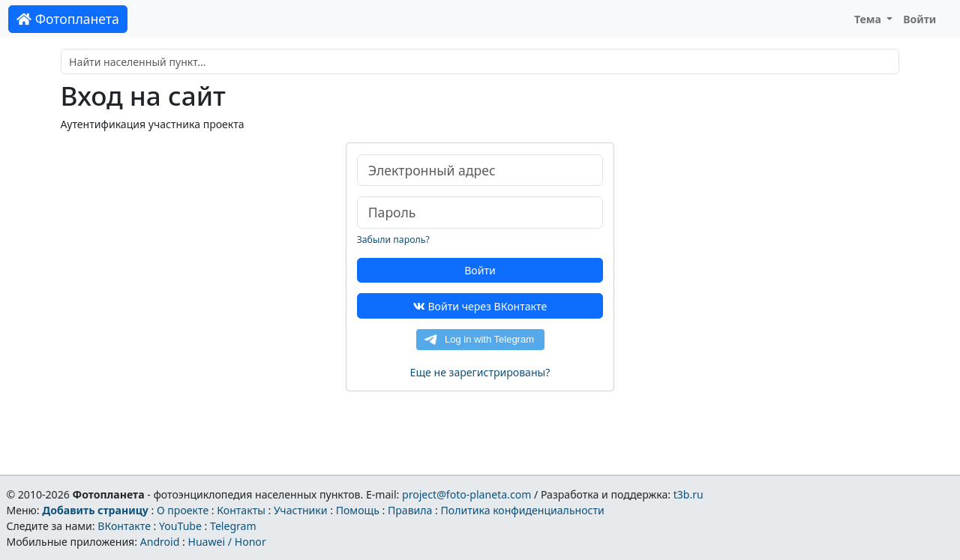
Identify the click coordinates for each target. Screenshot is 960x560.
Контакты (241, 510)
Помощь (358, 510)
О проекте (183, 510)
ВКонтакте (124, 526)
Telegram (233, 526)
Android (160, 542)
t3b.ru (688, 494)
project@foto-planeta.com (466, 494)
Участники (301, 510)
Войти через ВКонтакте (480, 306)
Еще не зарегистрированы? (480, 372)
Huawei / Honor (226, 542)
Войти (919, 19)
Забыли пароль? (393, 240)
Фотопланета (68, 19)
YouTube (180, 526)
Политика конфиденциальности (523, 510)
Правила (410, 510)
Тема (869, 19)
